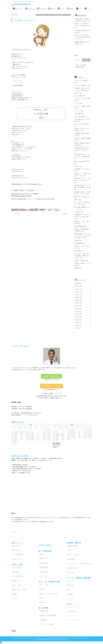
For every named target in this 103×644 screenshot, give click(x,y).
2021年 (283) (78, 297)
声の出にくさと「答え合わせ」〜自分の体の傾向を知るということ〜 (82, 37)
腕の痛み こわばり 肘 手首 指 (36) (82, 223)
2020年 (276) (78, 300)
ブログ (79, 8)
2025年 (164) (78, 286)
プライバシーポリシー (73, 620)
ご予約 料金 (41, 8)
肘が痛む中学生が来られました (21, 178)
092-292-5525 (58, 394)
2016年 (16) (78, 311)
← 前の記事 (16, 214)
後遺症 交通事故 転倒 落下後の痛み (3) (82, 144)
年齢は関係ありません (18, 171)
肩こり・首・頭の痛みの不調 (49, 582)
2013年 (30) (78, 320)
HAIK (68, 640)
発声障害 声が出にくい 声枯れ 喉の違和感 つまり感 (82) (82, 187)
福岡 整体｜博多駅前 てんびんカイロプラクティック (34, 638)
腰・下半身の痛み (45, 551)
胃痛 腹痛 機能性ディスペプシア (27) (82, 208)
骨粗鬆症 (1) (78, 268)
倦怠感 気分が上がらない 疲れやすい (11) (82, 130)
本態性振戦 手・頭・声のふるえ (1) (82, 170)
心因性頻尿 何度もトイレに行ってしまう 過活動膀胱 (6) (82, 157)
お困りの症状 (45, 545)
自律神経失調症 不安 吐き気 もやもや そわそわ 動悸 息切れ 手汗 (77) (82, 236)
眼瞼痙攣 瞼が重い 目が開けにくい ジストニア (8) (82, 193)
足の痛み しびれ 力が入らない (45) (82, 247)
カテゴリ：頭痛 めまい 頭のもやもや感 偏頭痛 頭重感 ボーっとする (54, 15)
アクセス (61, 8)
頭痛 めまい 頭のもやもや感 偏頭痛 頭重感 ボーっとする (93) (82, 256)
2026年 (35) (78, 283)
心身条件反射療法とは (73, 612)
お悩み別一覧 (30, 8)
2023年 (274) (78, 292)
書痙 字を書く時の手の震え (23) (82, 162)
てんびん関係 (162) (80, 96)
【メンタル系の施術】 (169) (82, 85)
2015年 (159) (78, 314)
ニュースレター (71, 616)
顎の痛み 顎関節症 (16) (81, 260)
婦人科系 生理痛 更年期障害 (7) (82, 139)
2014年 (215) (78, 317)
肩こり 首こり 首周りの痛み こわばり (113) (82, 203)
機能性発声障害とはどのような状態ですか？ (82, 43)
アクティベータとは (72, 607)
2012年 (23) (78, 322)
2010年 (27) (78, 328)
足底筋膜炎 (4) (79, 251)
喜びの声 (52, 8)
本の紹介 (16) (78, 166)
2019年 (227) (78, 303)
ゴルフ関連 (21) (79, 114)
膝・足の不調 (44, 608)
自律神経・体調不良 (74, 543)
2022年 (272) (78, 295)
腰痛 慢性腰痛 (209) (81, 226)
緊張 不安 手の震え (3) (82, 197)
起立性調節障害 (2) (80, 243)
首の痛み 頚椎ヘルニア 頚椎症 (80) (82, 264)
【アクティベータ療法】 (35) (81, 82)
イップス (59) (78, 103)
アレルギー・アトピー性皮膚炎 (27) (82, 100)
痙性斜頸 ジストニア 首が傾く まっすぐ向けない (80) (82, 180)
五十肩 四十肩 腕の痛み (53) (82, 125)
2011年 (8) (78, 325)
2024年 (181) (78, 289)
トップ (87, 8)
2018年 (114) (78, 306)
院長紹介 (70, 8)
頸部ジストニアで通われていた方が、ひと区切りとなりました (82, 26)
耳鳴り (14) (78, 200)
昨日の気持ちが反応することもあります (82, 31)
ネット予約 (25, 415)
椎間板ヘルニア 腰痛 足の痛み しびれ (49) (82, 175)
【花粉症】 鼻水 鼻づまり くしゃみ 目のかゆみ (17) (82, 89)
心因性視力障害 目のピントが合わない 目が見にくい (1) (82, 150)
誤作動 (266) (78, 241)
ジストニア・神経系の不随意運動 (79, 578)
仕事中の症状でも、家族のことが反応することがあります (82, 20)
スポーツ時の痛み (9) (80, 116)
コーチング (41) (79, 111)
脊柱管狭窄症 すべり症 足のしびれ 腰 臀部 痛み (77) (82, 217)
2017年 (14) (78, 309)
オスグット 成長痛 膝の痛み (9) (82, 107)
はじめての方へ (18, 8)
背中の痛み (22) (79, 212)
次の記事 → (66, 214)
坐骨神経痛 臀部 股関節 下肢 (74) (82, 135)
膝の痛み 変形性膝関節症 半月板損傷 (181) (82, 230)
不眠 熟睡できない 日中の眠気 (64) (82, 120)
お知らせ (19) (78, 93)
